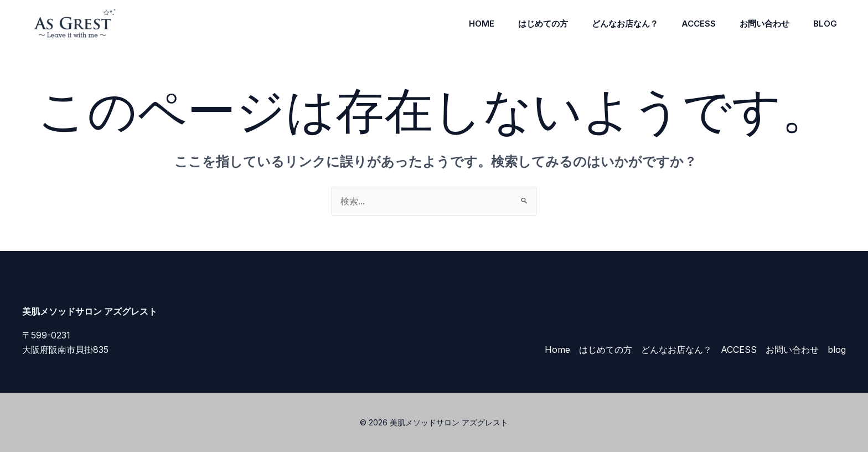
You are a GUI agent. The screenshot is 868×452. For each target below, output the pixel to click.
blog (823, 24)
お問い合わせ (760, 24)
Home (466, 24)
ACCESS (691, 24)
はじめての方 (530, 24)
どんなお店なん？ (614, 24)
